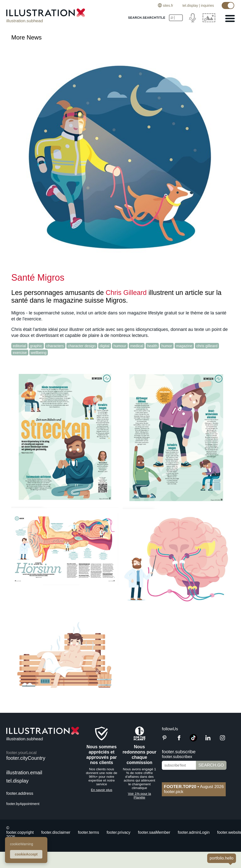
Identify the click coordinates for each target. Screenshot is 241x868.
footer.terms (88, 832)
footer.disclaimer (56, 832)
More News (26, 37)
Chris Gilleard (126, 293)
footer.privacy (118, 832)
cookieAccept (26, 854)
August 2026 (194, 787)
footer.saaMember (154, 832)
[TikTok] (193, 740)
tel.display (190, 5)
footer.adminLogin (194, 832)
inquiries (207, 5)
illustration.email (24, 773)
